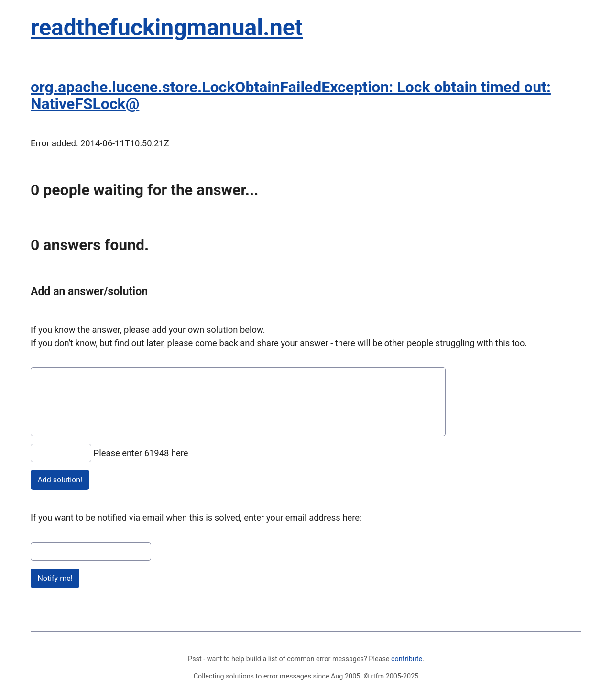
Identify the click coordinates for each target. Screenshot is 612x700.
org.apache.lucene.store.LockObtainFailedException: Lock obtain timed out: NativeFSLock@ (291, 95)
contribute (407, 659)
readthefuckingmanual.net (167, 27)
